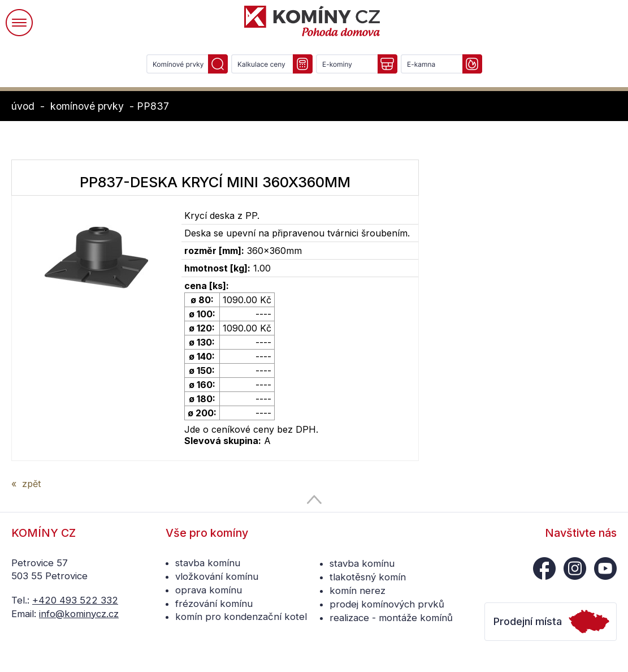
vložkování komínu (217, 576)
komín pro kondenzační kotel (241, 617)
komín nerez (358, 591)
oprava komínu (209, 590)
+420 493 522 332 (75, 600)
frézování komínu (214, 604)
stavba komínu (208, 563)
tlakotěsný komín (368, 577)
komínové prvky (87, 106)
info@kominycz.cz (79, 614)
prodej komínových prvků (387, 604)
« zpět (26, 484)
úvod (23, 106)
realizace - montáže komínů (391, 618)
